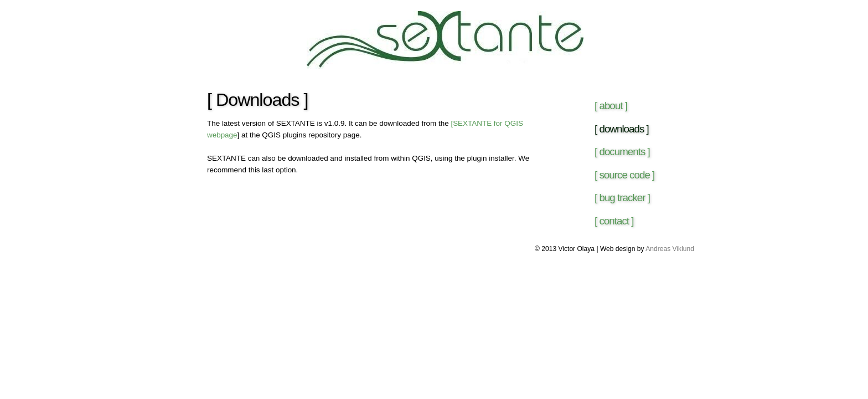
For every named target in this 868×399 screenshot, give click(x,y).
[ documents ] (622, 152)
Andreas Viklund (670, 249)
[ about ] (611, 106)
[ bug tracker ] (622, 198)
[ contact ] (614, 221)
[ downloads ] (622, 129)
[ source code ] (624, 175)
